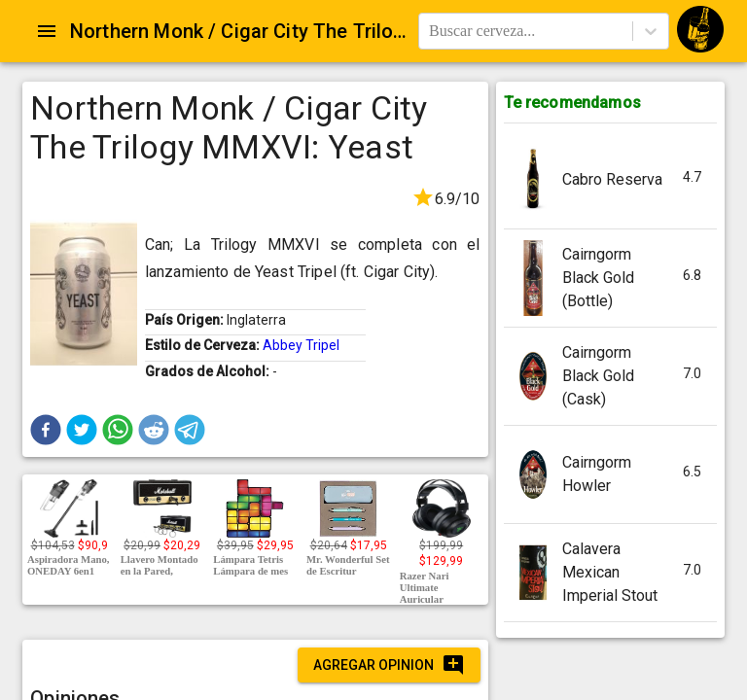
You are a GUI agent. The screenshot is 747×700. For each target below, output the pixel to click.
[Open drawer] (47, 31)
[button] (46, 430)
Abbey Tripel (301, 345)
